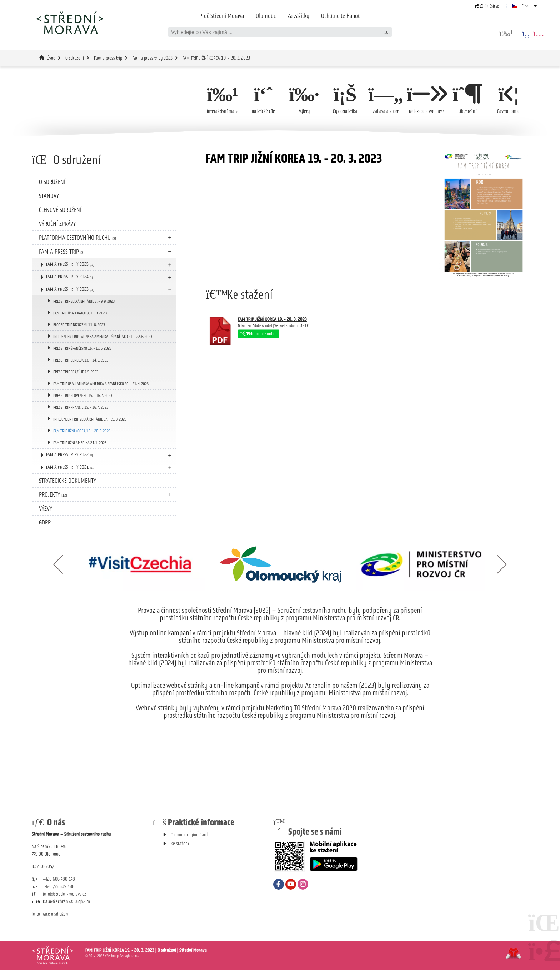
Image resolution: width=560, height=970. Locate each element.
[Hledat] (387, 32)
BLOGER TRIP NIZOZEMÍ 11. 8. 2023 (79, 325)
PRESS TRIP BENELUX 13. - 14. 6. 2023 (81, 360)
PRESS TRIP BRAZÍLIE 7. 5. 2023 (76, 372)
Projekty (53, 494)
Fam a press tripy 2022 (69, 455)
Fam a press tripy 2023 (152, 58)
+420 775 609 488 (53, 887)
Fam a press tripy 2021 (70, 467)
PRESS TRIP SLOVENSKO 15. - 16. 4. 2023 (83, 396)
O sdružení (75, 58)
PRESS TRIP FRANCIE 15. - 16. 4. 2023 (81, 407)
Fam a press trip (108, 58)
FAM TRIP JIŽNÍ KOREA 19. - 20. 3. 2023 (82, 431)
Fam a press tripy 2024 (69, 277)
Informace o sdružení (51, 914)
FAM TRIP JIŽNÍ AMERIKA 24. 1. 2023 (80, 443)
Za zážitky (298, 16)
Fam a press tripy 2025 (70, 264)
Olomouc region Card (189, 835)
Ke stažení (180, 844)
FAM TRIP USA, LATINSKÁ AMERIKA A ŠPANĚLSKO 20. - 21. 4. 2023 (101, 384)
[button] (487, 6)
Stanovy (49, 196)
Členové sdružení (60, 210)
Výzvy (46, 508)
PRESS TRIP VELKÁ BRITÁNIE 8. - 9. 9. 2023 (84, 301)
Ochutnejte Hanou (341, 16)
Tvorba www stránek (513, 953)
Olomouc (266, 16)
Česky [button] (526, 6)
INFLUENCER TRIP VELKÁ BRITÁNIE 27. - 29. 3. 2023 (90, 419)
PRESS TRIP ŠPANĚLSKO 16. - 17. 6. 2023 (82, 348)
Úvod (70, 23)
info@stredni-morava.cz (59, 894)
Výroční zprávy (57, 224)
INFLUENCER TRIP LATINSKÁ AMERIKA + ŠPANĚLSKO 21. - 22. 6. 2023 (103, 337)
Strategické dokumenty (67, 481)
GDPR (45, 522)
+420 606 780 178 (53, 879)
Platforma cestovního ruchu (77, 238)
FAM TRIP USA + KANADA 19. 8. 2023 (80, 313)
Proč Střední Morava (222, 16)
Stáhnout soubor (259, 334)
